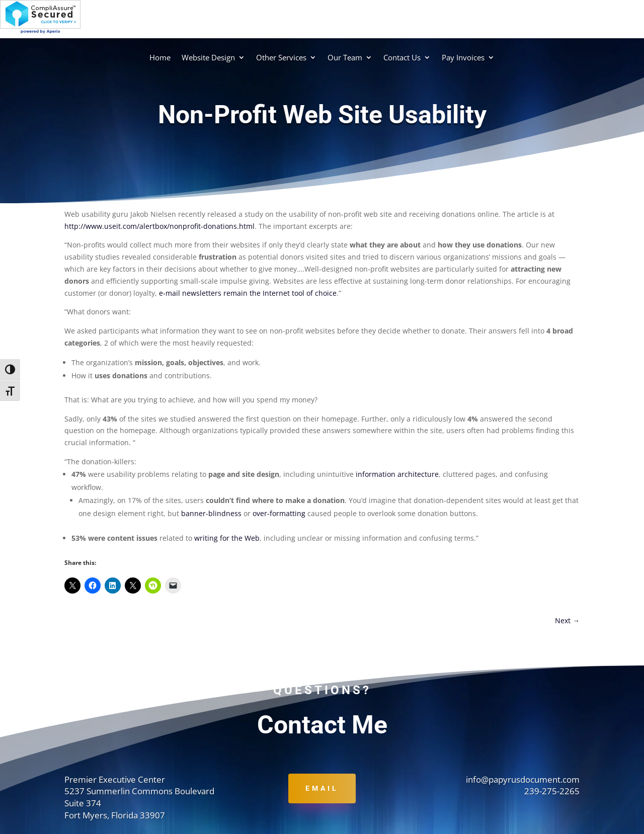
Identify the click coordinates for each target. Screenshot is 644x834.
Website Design (208, 57)
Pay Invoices (463, 57)
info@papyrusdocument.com (523, 779)
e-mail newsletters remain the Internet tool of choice (248, 293)
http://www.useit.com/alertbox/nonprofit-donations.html (159, 226)
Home (160, 57)
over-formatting (279, 513)
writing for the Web (227, 538)
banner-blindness (211, 513)
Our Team (345, 57)
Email (322, 788)
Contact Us (402, 57)
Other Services (281, 57)
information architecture (397, 474)
